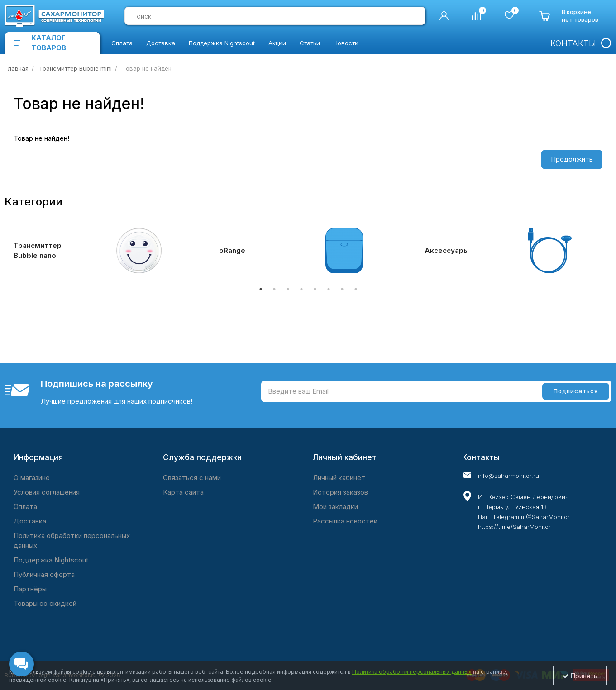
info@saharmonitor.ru (509, 476)
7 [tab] (342, 289)
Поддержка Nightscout (51, 560)
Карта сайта (183, 492)
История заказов (340, 492)
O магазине (32, 478)
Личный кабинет (339, 478)
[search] (414, 16)
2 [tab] (274, 289)
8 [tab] (356, 289)
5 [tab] (315, 289)
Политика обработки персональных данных (72, 540)
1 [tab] (261, 289)
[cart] (568, 16)
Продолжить (572, 159)
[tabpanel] (103, 251)
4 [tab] (301, 289)
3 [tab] (288, 289)
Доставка (30, 521)
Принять (580, 676)
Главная (17, 68)
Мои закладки (335, 507)
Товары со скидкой (45, 603)
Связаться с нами (192, 478)
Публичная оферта (44, 574)
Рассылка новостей (345, 521)
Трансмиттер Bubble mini (75, 68)
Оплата (25, 507)
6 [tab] (329, 289)
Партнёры (30, 589)
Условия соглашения (47, 492)
